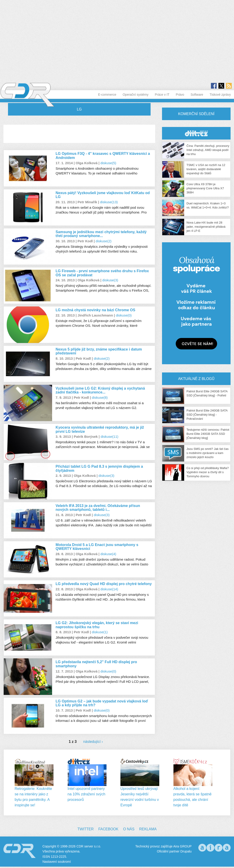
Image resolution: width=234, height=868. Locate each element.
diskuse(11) (109, 437)
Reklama (148, 829)
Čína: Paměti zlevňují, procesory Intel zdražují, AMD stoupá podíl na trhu (208, 150)
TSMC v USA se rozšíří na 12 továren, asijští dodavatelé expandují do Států (206, 169)
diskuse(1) (100, 632)
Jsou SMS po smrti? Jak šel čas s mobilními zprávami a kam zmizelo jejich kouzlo (207, 453)
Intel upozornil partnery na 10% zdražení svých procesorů (86, 794)
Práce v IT (162, 95)
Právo (180, 95)
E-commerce (107, 95)
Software (197, 95)
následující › (93, 742)
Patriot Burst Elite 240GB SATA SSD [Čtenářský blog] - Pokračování (207, 415)
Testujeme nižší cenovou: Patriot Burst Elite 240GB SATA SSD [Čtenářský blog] (208, 434)
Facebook (108, 829)
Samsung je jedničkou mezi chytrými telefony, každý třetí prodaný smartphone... (101, 234)
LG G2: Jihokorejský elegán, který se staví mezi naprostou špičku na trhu (97, 625)
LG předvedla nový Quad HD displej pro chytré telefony (104, 584)
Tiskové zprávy (220, 95)
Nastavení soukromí (57, 862)
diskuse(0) (124, 315)
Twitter (86, 829)
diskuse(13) (109, 202)
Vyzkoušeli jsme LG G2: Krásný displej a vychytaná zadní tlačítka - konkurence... (100, 390)
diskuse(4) (108, 554)
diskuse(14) (109, 589)
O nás (129, 829)
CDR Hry (196, 133)
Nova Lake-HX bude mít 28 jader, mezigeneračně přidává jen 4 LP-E (206, 227)
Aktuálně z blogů (196, 379)
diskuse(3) (110, 280)
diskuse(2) (104, 241)
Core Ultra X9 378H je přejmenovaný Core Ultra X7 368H (205, 188)
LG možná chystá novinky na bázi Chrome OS (95, 310)
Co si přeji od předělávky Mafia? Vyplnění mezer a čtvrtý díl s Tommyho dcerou (208, 472)
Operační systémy (136, 95)
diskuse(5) (108, 163)
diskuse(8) (100, 397)
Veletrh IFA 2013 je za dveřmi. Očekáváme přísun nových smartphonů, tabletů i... (98, 508)
